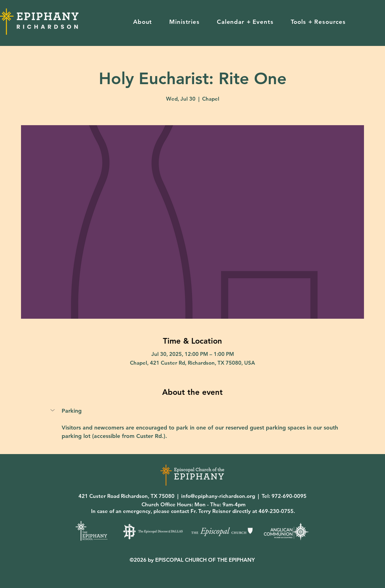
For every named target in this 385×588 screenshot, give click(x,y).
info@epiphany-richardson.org (218, 496)
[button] (142, 22)
